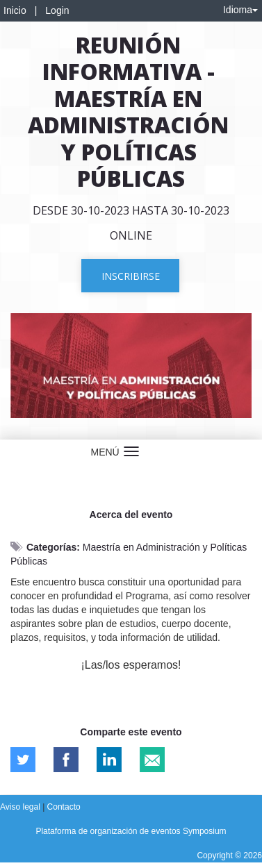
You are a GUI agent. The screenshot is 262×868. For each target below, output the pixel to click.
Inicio (15, 10)
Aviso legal (21, 807)
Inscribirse (131, 276)
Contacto (64, 807)
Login (57, 10)
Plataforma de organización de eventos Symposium (131, 831)
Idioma (240, 10)
